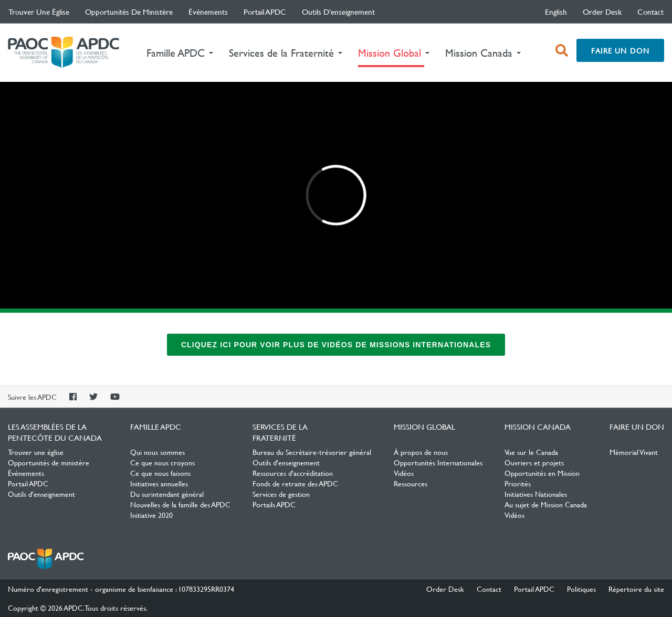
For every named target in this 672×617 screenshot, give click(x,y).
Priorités (518, 483)
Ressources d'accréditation (293, 473)
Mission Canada (538, 427)
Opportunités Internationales (438, 462)
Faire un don (620, 50)
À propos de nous (421, 452)
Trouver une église (39, 12)
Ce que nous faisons (160, 473)
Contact (650, 12)
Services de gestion (281, 494)
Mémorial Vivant (634, 452)
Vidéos (404, 473)
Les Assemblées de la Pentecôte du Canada (64, 53)
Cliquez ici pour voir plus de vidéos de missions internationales (336, 345)
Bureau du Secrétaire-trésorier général (312, 452)
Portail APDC (265, 12)
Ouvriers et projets (534, 462)
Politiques (581, 589)
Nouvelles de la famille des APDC (180, 504)
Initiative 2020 (151, 515)
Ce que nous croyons (162, 462)
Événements (208, 12)
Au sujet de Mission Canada (546, 504)
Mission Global (424, 427)
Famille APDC (156, 427)
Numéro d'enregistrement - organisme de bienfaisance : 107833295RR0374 (121, 589)
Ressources (411, 483)
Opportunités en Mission (542, 473)
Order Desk (602, 12)
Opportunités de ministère (129, 12)
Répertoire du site (636, 589)
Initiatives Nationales (536, 494)
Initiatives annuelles (159, 483)
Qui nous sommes (157, 452)
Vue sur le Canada (531, 452)
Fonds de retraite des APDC (295, 483)
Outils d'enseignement (286, 462)
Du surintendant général (167, 494)
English (556, 12)
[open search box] (562, 50)
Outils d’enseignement (338, 12)
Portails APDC (274, 504)
